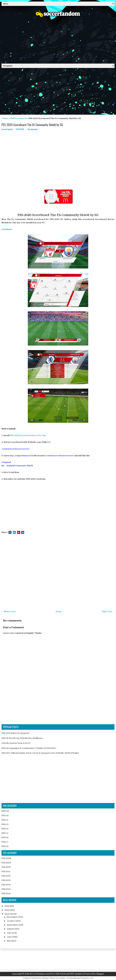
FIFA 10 (5, 816)
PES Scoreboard (18, 118)
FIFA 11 (5, 820)
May (9, 941)
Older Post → (108, 611)
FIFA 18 (5, 846)
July (9, 933)
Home (5, 118)
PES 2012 (6, 876)
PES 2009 (6, 863)
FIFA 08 (5, 811)
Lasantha (62, 978)
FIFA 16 (5, 837)
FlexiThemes (36, 978)
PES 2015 (6, 889)
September (13, 925)
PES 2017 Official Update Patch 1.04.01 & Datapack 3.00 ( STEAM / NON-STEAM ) (40, 753)
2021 (7, 910)
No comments (33, 129)
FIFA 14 (5, 829)
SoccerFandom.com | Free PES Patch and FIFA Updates (56, 974)
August (11, 929)
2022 (7, 906)
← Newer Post (9, 611)
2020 (7, 914)
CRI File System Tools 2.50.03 (16, 743)
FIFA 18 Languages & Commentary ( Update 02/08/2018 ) (29, 748)
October (11, 921)
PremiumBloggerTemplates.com (80, 978)
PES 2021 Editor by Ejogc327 (16, 733)
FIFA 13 (5, 824)
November (12, 917)
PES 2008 (6, 858)
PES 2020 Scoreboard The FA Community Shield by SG (32, 125)
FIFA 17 (5, 842)
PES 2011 (6, 871)
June (10, 937)
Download (7, 229)
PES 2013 (6, 880)
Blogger (100, 974)
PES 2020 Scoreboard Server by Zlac (28, 435)
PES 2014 (6, 885)
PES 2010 (6, 867)
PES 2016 (6, 893)
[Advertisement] (58, 39)
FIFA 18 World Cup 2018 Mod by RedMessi (22, 738)
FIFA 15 (5, 833)
